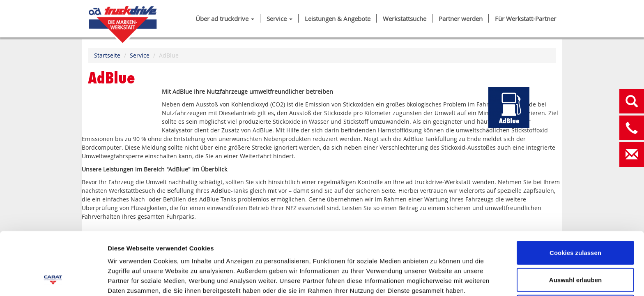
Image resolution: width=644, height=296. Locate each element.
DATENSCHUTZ (181, 253)
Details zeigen (437, 280)
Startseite (107, 55)
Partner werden (461, 19)
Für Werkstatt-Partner (526, 19)
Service (279, 19)
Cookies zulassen (575, 195)
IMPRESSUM (127, 253)
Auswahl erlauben (575, 223)
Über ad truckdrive (225, 19)
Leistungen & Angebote (338, 19)
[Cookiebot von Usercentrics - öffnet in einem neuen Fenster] (53, 280)
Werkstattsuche (405, 19)
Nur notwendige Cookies (575, 249)
